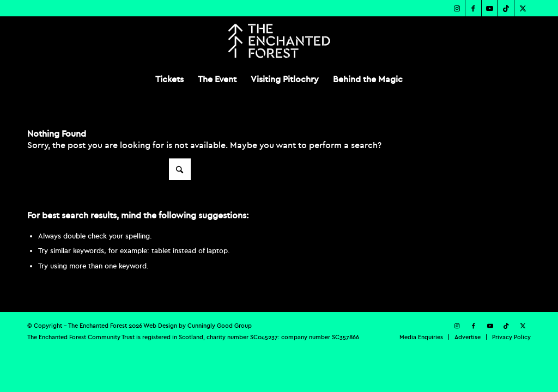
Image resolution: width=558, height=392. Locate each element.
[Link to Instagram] (457, 8)
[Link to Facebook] (473, 8)
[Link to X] (523, 8)
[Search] (109, 169)
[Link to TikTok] (506, 8)
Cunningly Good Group (220, 326)
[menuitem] (169, 79)
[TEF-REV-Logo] (279, 41)
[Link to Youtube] (490, 8)
